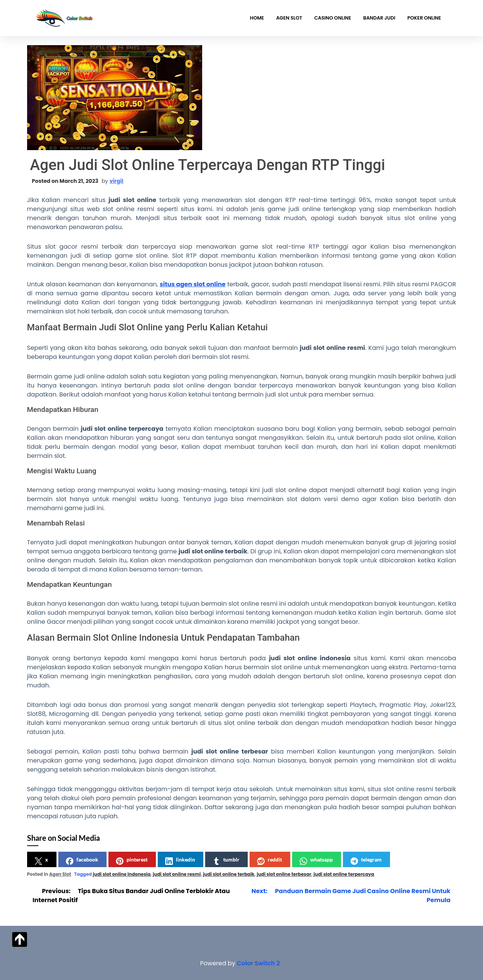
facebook (82, 861)
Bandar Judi (379, 18)
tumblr (226, 861)
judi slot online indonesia (122, 874)
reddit (270, 861)
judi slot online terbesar (284, 874)
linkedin (180, 861)
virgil (117, 181)
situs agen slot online (193, 284)
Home (257, 18)
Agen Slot (289, 18)
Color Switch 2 (258, 963)
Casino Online (333, 18)
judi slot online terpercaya (344, 874)
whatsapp (316, 861)
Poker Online (424, 18)
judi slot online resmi (177, 874)
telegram (366, 861)
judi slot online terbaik (229, 874)
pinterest (132, 861)
